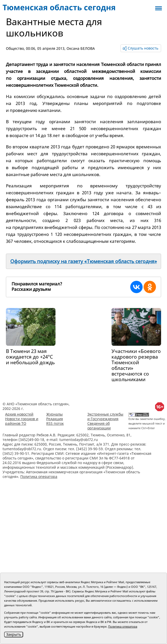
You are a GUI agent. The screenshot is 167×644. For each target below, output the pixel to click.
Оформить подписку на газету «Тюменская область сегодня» (84, 261)
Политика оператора (39, 477)
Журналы (54, 414)
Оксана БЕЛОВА (81, 48)
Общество (15, 48)
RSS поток (55, 423)
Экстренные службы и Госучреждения (105, 416)
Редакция (55, 419)
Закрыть (14, 634)
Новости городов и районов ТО (22, 421)
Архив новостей (19, 414)
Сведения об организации (99, 426)
